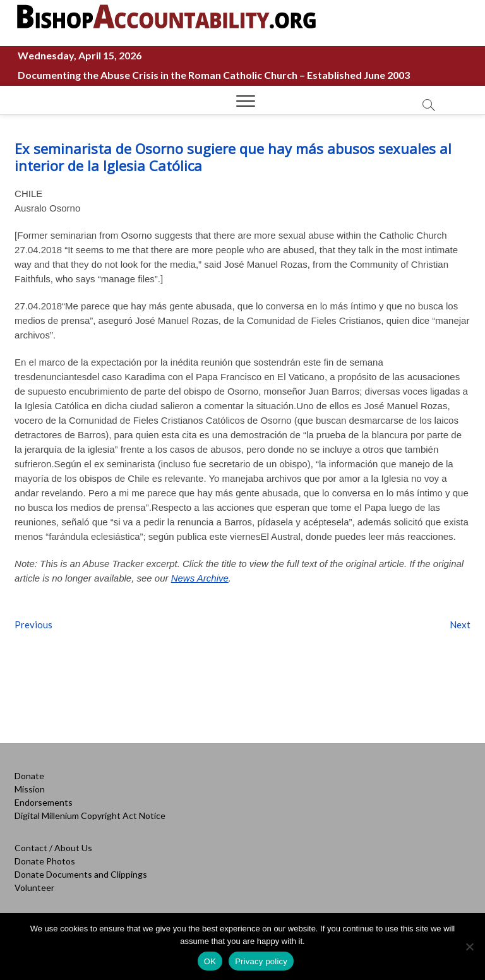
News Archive (200, 578)
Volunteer (34, 887)
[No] (469, 947)
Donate (29, 776)
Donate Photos (45, 861)
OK (210, 961)
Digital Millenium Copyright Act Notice (90, 816)
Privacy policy (261, 961)
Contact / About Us (53, 848)
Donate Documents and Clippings (81, 874)
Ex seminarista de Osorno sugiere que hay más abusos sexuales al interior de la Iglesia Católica (233, 157)
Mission (30, 789)
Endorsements (44, 802)
